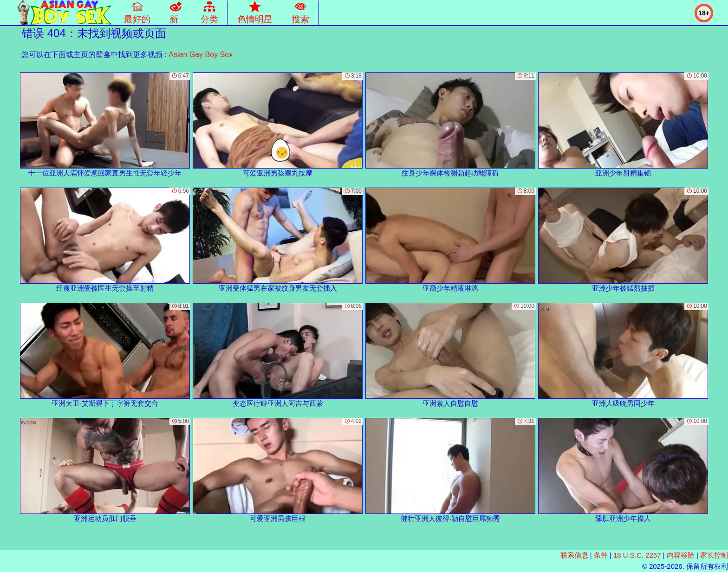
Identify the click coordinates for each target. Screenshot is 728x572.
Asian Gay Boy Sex (201, 55)
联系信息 (574, 555)
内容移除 (681, 555)
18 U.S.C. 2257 (637, 555)
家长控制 (714, 555)
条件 (601, 555)
